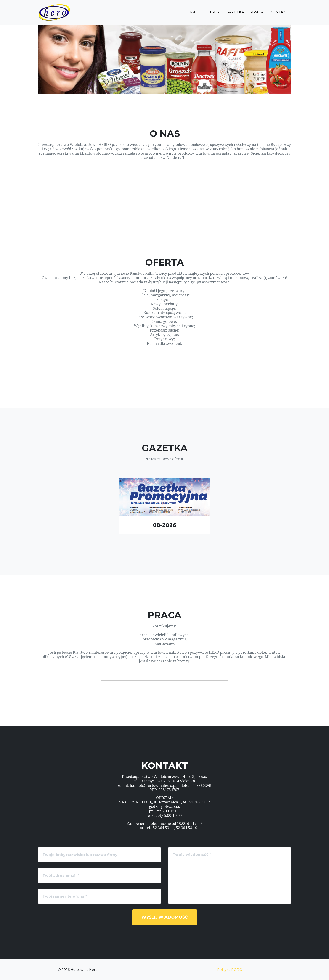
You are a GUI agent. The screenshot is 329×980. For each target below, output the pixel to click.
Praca (257, 15)
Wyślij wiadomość (165, 917)
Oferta (212, 15)
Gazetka (235, 15)
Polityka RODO (230, 970)
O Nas (192, 15)
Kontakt (279, 15)
